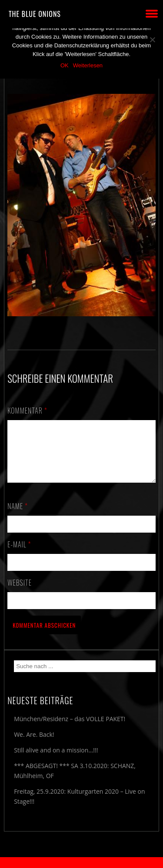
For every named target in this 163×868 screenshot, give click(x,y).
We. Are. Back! (34, 745)
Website (20, 593)
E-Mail (19, 555)
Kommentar (27, 411)
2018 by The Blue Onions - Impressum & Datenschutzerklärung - (82, 863)
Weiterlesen (88, 65)
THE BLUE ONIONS (35, 14)
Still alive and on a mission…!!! (56, 760)
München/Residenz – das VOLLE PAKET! (70, 729)
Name (18, 517)
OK (65, 65)
